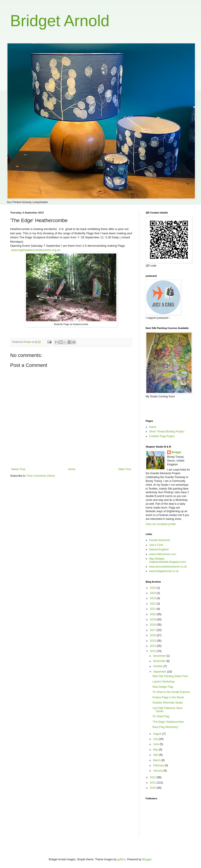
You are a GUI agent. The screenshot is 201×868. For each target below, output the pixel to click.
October (158, 666)
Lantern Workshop (164, 682)
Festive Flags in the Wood (168, 697)
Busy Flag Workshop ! (166, 727)
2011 (153, 783)
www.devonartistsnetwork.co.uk (168, 567)
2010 (153, 788)
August (158, 734)
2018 (153, 625)
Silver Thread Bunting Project (167, 432)
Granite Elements (160, 540)
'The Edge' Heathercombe (168, 722)
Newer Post (18, 469)
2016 (153, 635)
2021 (153, 609)
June (156, 744)
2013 (153, 651)
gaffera (121, 859)
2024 (153, 593)
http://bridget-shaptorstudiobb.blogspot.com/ (167, 560)
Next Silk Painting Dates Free (170, 676)
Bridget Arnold (60, 21)
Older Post (125, 469)
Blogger (147, 859)
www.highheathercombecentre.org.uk (36, 250)
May (156, 750)
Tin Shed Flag (161, 716)
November (160, 661)
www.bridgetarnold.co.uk (164, 571)
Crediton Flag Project (162, 436)
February (159, 765)
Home (72, 469)
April (156, 755)
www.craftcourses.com (163, 554)
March (157, 760)
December (160, 656)
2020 (153, 614)
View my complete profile (161, 524)
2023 (153, 598)
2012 (153, 777)
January (158, 771)
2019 (153, 619)
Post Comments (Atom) (41, 476)
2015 (153, 641)
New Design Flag (163, 687)
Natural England (159, 549)
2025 (153, 588)
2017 (153, 630)
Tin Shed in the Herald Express (171, 692)
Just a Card (156, 545)
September (160, 672)
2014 (153, 646)
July (156, 739)
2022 (153, 604)
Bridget (176, 452)
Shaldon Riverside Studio (168, 703)
